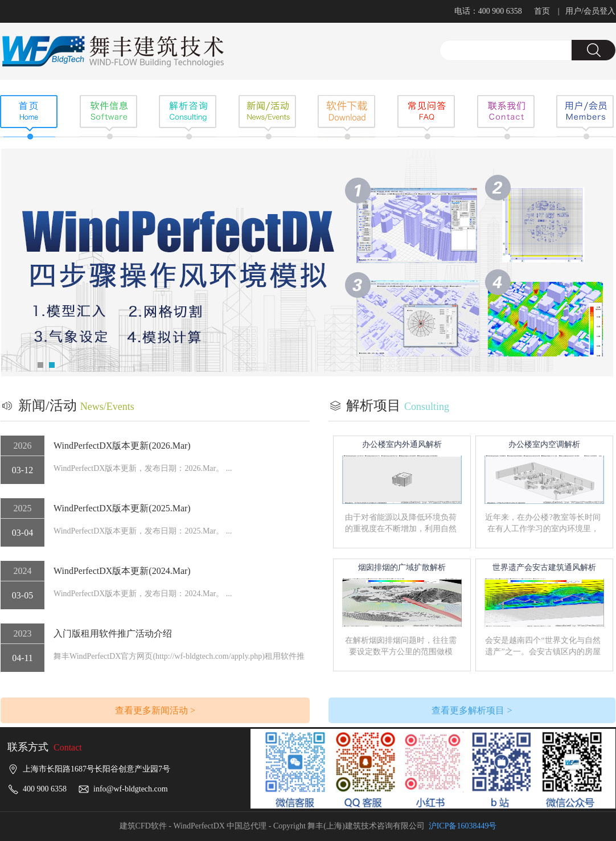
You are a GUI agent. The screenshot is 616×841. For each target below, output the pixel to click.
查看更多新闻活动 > (155, 710)
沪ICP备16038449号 (463, 826)
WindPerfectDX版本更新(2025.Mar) (122, 508)
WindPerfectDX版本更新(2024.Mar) (122, 571)
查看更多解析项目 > (472, 710)
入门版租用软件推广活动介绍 (113, 633)
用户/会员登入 (590, 11)
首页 (542, 11)
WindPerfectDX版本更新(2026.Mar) (122, 446)
